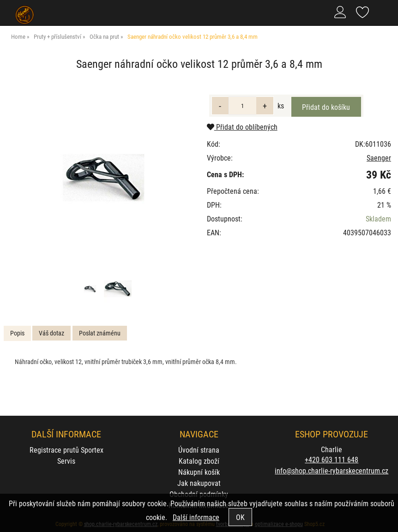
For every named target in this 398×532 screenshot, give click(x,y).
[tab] (17, 333)
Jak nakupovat (199, 483)
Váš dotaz (51, 333)
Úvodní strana (199, 450)
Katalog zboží (199, 461)
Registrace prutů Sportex (66, 450)
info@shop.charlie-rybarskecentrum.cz (332, 470)
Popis (17, 333)
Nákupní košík (199, 472)
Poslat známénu (100, 333)
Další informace (196, 517)
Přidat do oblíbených (242, 127)
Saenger (379, 158)
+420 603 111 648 (332, 459)
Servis (66, 461)
